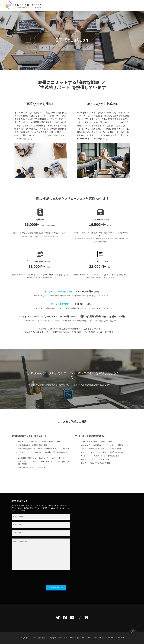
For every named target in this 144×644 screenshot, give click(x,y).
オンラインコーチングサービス (60, 292)
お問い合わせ (48, 236)
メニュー (138, 5)
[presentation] (31, 578)
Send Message (56, 588)
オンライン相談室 (60, 304)
